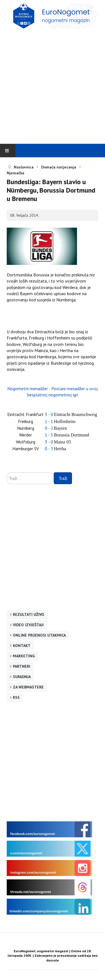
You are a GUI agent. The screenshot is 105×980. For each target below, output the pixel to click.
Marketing (24, 656)
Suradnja (22, 677)
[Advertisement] (53, 86)
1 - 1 (49, 421)
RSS (16, 697)
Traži (63, 478)
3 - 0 (49, 414)
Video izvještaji (28, 625)
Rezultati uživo (29, 614)
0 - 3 (49, 449)
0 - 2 (49, 428)
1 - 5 (49, 435)
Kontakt (22, 646)
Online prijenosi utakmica (39, 635)
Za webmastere (28, 687)
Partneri (22, 666)
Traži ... (7, 472)
